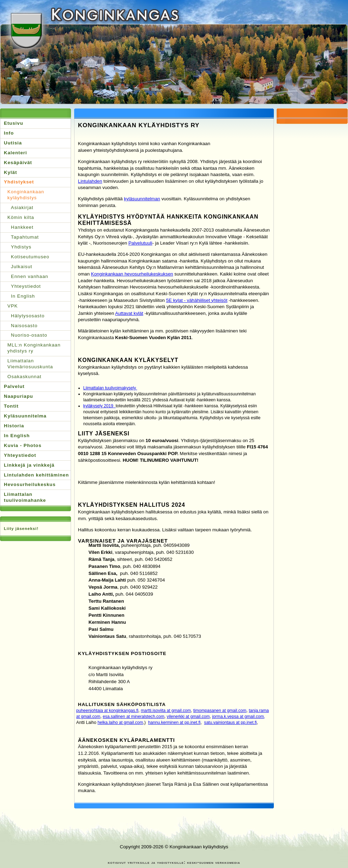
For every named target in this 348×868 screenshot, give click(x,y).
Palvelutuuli (140, 243)
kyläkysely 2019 (99, 406)
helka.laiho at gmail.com (120, 723)
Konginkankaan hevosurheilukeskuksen (132, 274)
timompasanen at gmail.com (220, 711)
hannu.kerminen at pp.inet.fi (174, 723)
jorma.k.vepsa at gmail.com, (239, 717)
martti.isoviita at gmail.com (166, 711)
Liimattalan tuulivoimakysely (110, 388)
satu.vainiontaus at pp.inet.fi (231, 723)
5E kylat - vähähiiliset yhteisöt (196, 300)
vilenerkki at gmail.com (188, 717)
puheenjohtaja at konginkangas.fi (107, 711)
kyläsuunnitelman (142, 199)
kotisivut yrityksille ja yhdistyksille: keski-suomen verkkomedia (174, 862)
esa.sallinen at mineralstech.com (133, 717)
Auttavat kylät (129, 313)
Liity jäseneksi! (21, 529)
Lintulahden (90, 181)
